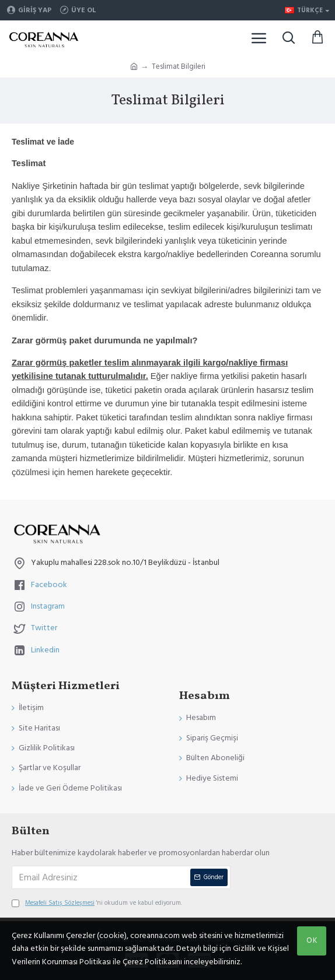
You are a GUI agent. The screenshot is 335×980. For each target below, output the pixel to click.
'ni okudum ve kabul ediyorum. (97, 903)
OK (312, 940)
